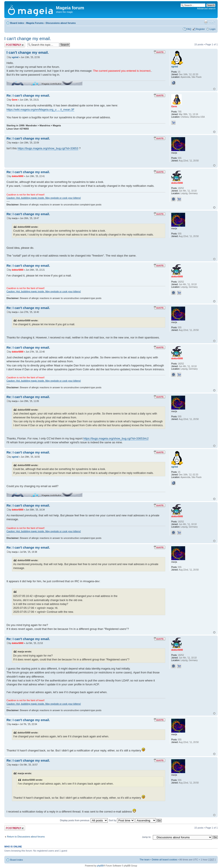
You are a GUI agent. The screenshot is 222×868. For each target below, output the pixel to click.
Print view (206, 22)
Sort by (122, 820)
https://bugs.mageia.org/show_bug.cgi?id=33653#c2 (116, 438)
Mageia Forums (35, 23)
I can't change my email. (28, 39)
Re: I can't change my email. (28, 95)
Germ (15, 100)
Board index (17, 23)
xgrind (15, 57)
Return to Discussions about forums (26, 837)
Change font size (212, 22)
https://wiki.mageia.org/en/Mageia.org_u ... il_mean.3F (40, 110)
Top (214, 89)
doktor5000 (17, 176)
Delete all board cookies (164, 860)
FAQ (189, 29)
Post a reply (15, 45)
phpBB (100, 866)
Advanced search (206, 8)
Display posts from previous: (84, 820)
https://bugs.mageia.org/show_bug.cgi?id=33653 (48, 148)
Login (213, 29)
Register (200, 29)
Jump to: (147, 837)
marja (15, 143)
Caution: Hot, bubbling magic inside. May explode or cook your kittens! (44, 198)
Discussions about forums (61, 23)
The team (145, 860)
